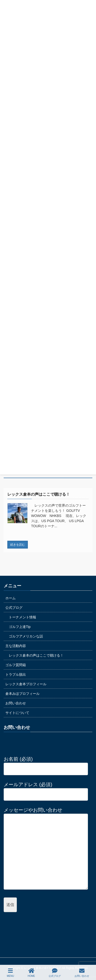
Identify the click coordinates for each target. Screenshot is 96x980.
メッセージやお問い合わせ (46, 849)
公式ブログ (14, 608)
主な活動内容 (16, 646)
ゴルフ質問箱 (16, 665)
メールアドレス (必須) (46, 789)
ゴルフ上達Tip (20, 627)
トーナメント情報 (22, 617)
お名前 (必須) (46, 764)
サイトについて (17, 713)
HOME (31, 973)
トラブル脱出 (16, 674)
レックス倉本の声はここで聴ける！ (36, 655)
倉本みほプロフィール (22, 694)
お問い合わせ (16, 703)
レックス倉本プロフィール (26, 684)
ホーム (11, 598)
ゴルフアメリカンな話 (26, 636)
